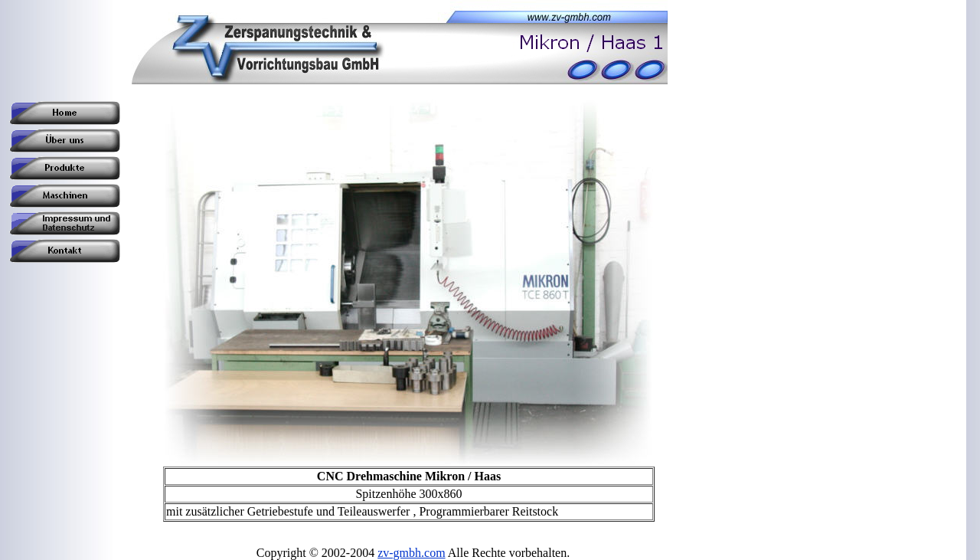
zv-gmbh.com (411, 553)
